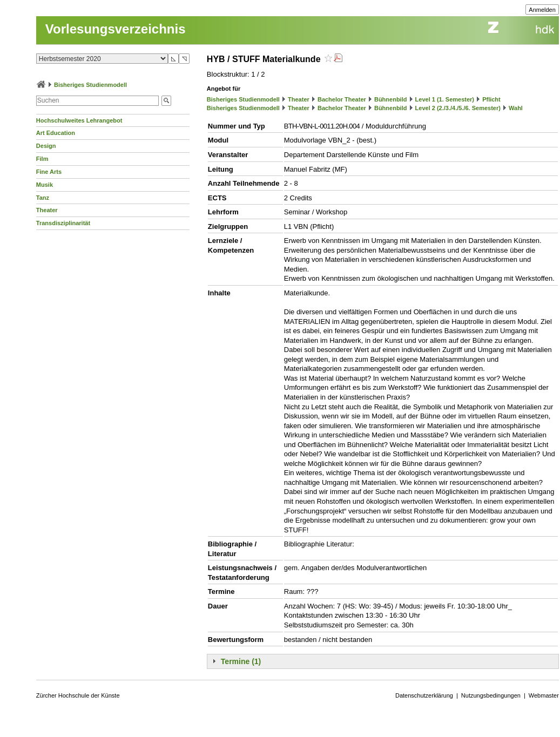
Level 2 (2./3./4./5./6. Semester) (458, 108)
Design (46, 146)
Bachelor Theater (342, 99)
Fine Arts (49, 172)
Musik (45, 185)
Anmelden (542, 10)
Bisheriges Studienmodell (90, 85)
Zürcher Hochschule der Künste (78, 695)
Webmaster (544, 695)
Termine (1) (241, 661)
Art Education (56, 133)
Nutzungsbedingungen (491, 695)
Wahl (516, 108)
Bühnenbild (391, 99)
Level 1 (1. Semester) (445, 99)
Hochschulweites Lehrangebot (79, 120)
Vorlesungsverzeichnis (116, 29)
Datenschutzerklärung (424, 695)
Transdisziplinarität (63, 223)
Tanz (43, 198)
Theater (47, 210)
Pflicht (491, 99)
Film (42, 159)
